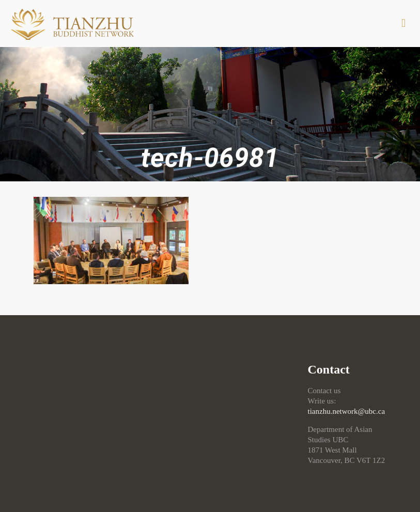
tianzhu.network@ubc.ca (347, 411)
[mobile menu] (403, 23)
